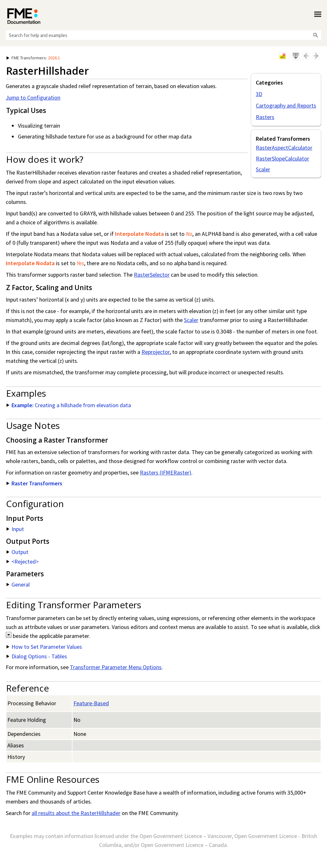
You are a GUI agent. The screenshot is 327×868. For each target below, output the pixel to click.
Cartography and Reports (286, 105)
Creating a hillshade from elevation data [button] (69, 405)
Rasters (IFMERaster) (166, 472)
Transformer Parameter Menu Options (116, 667)
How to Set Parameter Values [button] (44, 647)
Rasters (265, 117)
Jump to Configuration (33, 97)
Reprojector (156, 352)
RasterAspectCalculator (284, 148)
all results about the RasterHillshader (76, 813)
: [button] (33, 58)
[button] (316, 35)
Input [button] (15, 529)
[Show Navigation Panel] (318, 14)
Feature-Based (91, 703)
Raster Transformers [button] (34, 483)
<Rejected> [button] (23, 561)
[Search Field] (163, 35)
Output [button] (17, 552)
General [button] (18, 584)
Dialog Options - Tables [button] (37, 656)
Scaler (263, 169)
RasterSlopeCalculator (282, 158)
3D (259, 94)
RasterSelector (152, 275)
